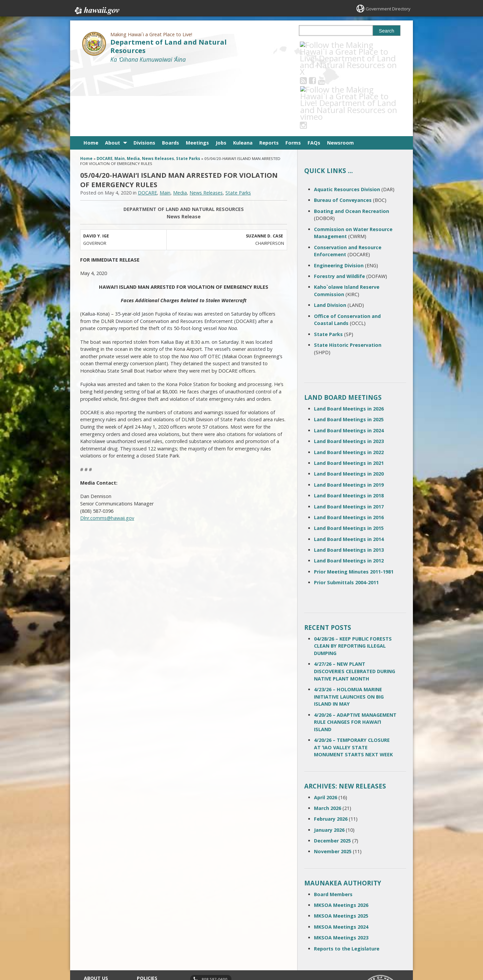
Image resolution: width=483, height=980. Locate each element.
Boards (171, 76)
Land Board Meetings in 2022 (349, 385)
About (113, 76)
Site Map (93, 935)
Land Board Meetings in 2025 (349, 352)
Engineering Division (339, 198)
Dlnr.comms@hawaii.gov (107, 451)
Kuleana (243, 76)
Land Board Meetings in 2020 (349, 407)
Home (91, 76)
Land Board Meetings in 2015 (349, 461)
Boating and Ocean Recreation (352, 144)
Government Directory (386, 9)
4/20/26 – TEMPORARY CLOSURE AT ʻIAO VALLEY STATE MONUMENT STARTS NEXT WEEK (353, 680)
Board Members (333, 827)
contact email (212, 924)
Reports (269, 76)
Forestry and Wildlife (339, 209)
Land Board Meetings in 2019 (349, 417)
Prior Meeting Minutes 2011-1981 (354, 505)
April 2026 (326, 730)
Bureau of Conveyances (343, 133)
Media (133, 91)
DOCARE (104, 91)
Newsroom (340, 76)
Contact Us (95, 922)
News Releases (158, 91)
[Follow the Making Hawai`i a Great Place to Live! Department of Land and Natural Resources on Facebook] (321, 45)
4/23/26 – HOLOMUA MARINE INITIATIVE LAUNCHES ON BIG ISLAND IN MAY (349, 630)
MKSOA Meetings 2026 (341, 838)
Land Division (330, 238)
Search (387, 31)
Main (120, 91)
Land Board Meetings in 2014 (349, 472)
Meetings (197, 76)
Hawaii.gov (96, 9)
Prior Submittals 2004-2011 (346, 515)
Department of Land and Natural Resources (169, 46)
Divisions (144, 76)
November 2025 (333, 784)
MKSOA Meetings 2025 (341, 849)
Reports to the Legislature (347, 881)
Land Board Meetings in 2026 (349, 342)
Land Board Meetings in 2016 (349, 450)
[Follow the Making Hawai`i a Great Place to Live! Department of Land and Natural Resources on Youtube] (331, 45)
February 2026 (331, 752)
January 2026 (329, 763)
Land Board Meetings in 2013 (349, 483)
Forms (293, 76)
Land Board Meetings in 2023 (349, 374)
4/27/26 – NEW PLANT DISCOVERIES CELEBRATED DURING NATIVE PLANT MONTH (355, 604)
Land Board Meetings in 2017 (349, 439)
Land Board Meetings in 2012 (349, 494)
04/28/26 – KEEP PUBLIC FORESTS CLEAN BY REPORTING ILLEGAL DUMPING (353, 579)
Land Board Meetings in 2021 (349, 396)
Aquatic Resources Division (347, 122)
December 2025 (332, 774)
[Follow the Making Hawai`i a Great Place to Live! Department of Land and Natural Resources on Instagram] (349, 45)
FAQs (314, 76)
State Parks (188, 91)
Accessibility (149, 935)
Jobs (221, 76)
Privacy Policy (150, 948)
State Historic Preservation (348, 278)
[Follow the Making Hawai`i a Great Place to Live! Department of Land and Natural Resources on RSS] (312, 45)
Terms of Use (150, 922)
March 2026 (328, 741)
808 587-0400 (214, 912)
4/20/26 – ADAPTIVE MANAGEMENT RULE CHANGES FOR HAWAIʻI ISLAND (355, 655)
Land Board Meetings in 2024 (349, 363)
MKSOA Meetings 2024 (341, 860)
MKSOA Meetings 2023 (341, 870)
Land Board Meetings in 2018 (349, 428)
